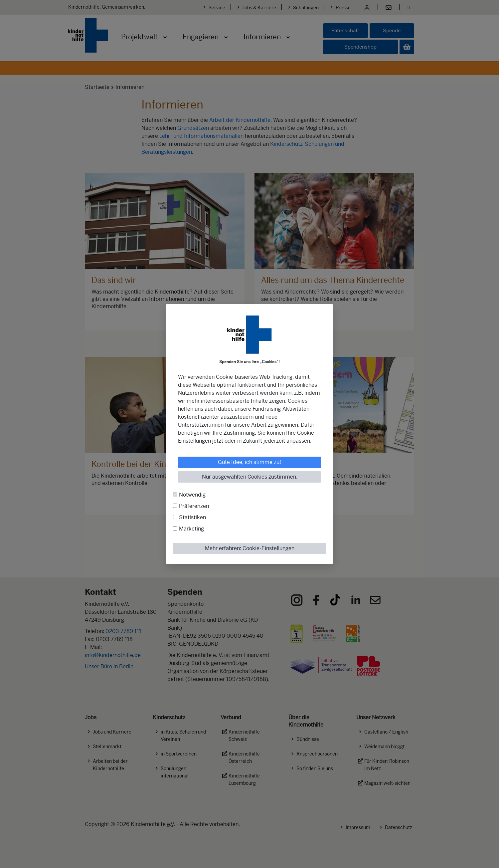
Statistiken (192, 517)
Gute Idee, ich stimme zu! (249, 462)
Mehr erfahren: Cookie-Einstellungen (250, 548)
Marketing (191, 529)
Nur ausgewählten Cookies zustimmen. (250, 477)
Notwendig (192, 495)
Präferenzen (194, 506)
